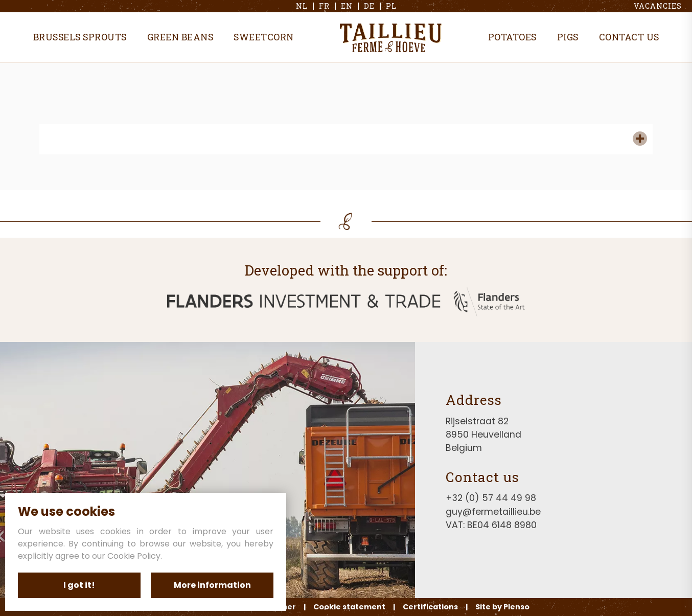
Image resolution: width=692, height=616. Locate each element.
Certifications (430, 607)
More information (212, 585)
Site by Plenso (502, 607)
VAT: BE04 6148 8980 (491, 525)
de (369, 6)
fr (324, 6)
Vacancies (658, 6)
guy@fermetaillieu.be (493, 512)
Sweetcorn (264, 37)
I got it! (79, 585)
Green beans (180, 37)
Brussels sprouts (80, 37)
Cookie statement (349, 607)
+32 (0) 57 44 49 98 (491, 498)
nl (302, 6)
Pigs (568, 37)
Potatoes (512, 37)
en (347, 6)
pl (391, 6)
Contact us (629, 37)
